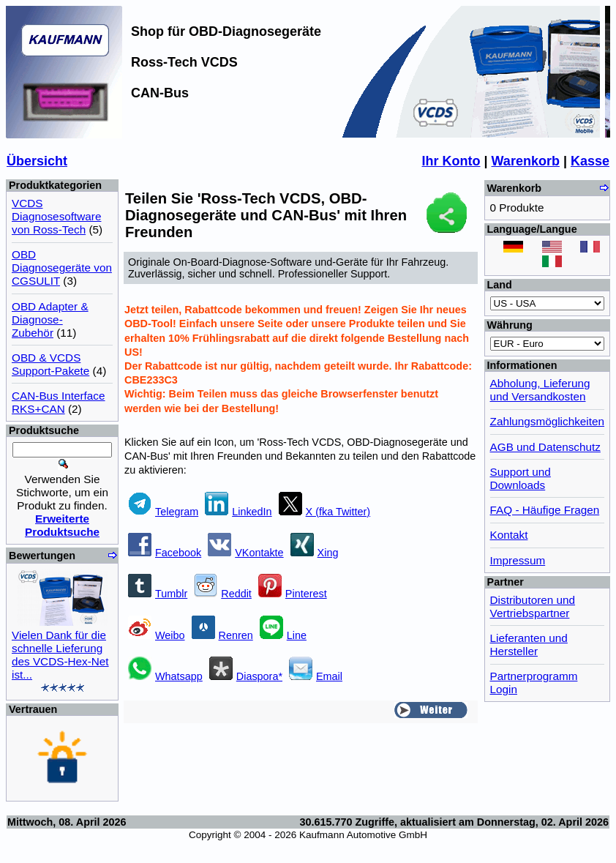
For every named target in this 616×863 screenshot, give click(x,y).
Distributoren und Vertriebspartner (533, 606)
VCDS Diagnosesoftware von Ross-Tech (56, 216)
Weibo (157, 635)
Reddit (223, 594)
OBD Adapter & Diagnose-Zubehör (50, 320)
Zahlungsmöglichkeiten (547, 421)
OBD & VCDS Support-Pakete (50, 364)
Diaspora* (246, 676)
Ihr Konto (451, 161)
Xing (315, 553)
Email (316, 676)
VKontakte (245, 553)
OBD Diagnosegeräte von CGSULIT (62, 268)
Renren (222, 635)
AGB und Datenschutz (545, 447)
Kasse (590, 161)
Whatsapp (165, 676)
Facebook (165, 553)
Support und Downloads (521, 478)
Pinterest (293, 594)
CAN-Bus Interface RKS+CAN (59, 402)
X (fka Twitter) (325, 512)
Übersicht (37, 161)
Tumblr (158, 594)
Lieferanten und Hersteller (529, 645)
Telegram (163, 512)
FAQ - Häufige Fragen (545, 510)
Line (283, 635)
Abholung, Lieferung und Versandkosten (540, 390)
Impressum (518, 560)
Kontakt (509, 535)
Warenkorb (526, 161)
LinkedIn (238, 512)
